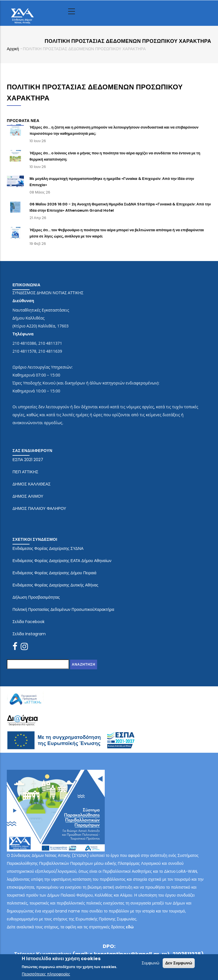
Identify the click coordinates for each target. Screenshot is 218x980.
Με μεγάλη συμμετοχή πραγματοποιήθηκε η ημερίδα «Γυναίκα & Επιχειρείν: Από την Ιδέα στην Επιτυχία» (112, 182)
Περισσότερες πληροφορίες (46, 975)
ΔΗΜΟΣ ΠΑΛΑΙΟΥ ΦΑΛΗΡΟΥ (39, 508)
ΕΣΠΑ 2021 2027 (28, 460)
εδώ (130, 927)
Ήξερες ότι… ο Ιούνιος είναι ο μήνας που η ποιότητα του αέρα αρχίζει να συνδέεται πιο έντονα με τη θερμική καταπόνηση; (115, 156)
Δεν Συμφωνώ (179, 964)
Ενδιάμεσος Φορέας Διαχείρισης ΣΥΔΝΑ (48, 548)
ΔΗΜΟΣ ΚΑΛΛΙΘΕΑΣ (32, 484)
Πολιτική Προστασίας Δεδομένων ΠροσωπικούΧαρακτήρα (63, 609)
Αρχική (13, 49)
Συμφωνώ (150, 964)
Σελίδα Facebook (29, 622)
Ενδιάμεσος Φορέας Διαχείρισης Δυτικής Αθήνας (55, 585)
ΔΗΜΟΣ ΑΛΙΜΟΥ (28, 496)
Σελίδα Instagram (29, 634)
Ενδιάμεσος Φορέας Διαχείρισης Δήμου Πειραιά (54, 573)
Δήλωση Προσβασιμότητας (36, 597)
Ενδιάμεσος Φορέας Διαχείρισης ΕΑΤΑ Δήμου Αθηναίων (62, 561)
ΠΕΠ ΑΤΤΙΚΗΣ (25, 472)
